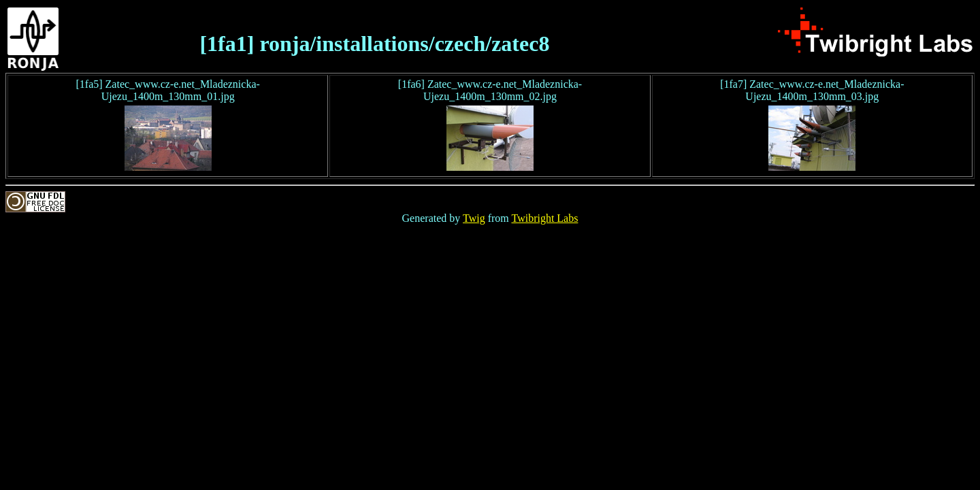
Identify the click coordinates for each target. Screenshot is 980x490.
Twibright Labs (544, 218)
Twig (474, 218)
